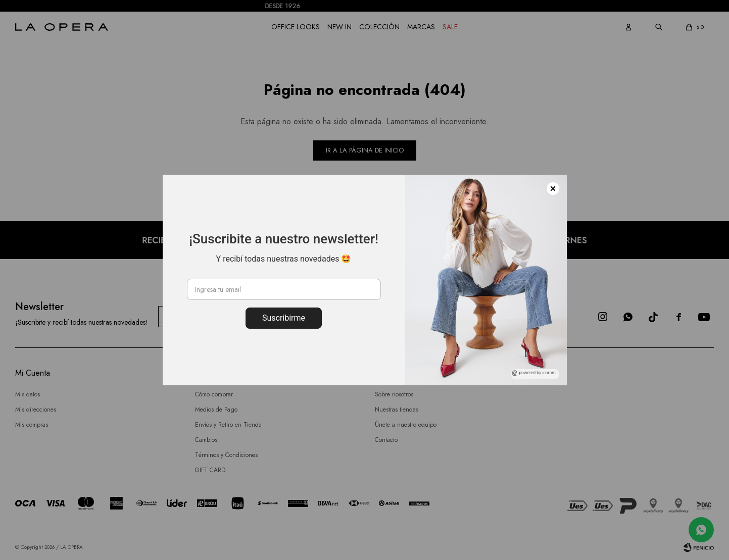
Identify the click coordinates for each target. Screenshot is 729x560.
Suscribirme (284, 318)
